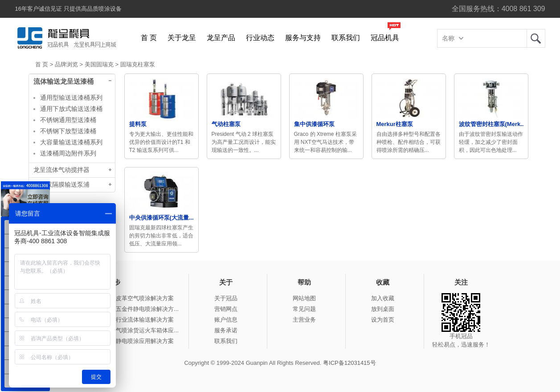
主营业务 (304, 320)
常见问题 (304, 309)
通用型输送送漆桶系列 (71, 98)
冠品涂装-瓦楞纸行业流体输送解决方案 (124, 320)
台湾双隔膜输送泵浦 (61, 185)
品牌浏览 (66, 64)
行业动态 (260, 38)
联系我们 (346, 38)
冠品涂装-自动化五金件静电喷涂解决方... (126, 309)
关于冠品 (226, 298)
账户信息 (226, 320)
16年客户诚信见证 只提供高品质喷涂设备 (68, 9)
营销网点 (226, 309)
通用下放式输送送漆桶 (71, 109)
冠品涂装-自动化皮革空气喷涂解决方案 (124, 298)
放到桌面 (383, 309)
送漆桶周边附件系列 (68, 153)
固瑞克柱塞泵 (138, 64)
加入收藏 (383, 298)
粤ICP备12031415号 (349, 363)
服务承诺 (226, 330)
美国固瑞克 (99, 64)
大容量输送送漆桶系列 (71, 142)
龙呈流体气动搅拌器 (61, 170)
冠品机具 (385, 38)
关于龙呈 (182, 38)
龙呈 (536, 38)
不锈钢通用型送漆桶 (68, 120)
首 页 (149, 38)
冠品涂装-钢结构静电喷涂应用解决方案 (124, 341)
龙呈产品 (221, 38)
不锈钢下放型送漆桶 (68, 131)
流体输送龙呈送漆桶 (63, 82)
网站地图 (304, 298)
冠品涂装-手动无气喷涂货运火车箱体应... (126, 330)
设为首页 (383, 320)
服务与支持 (303, 38)
